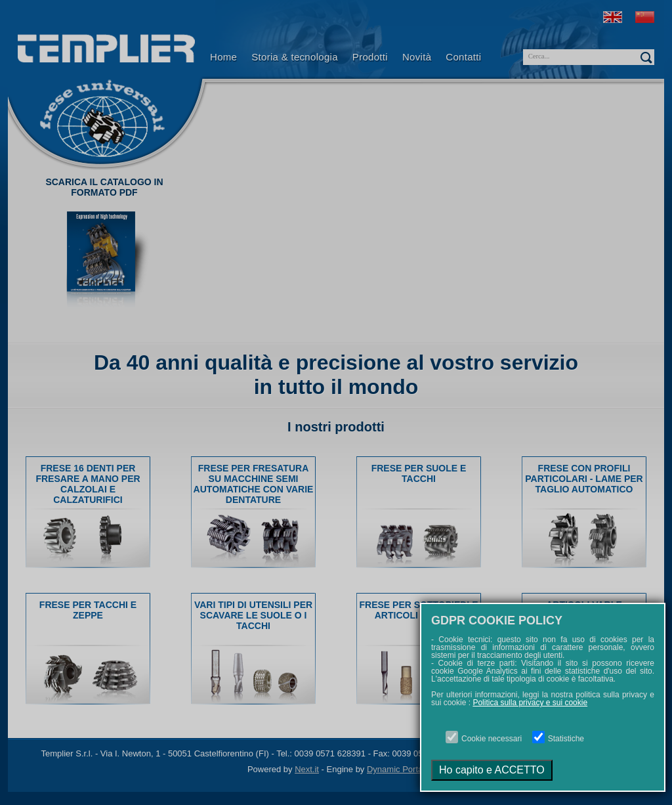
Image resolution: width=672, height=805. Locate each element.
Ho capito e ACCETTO (492, 770)
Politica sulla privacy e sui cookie (530, 703)
